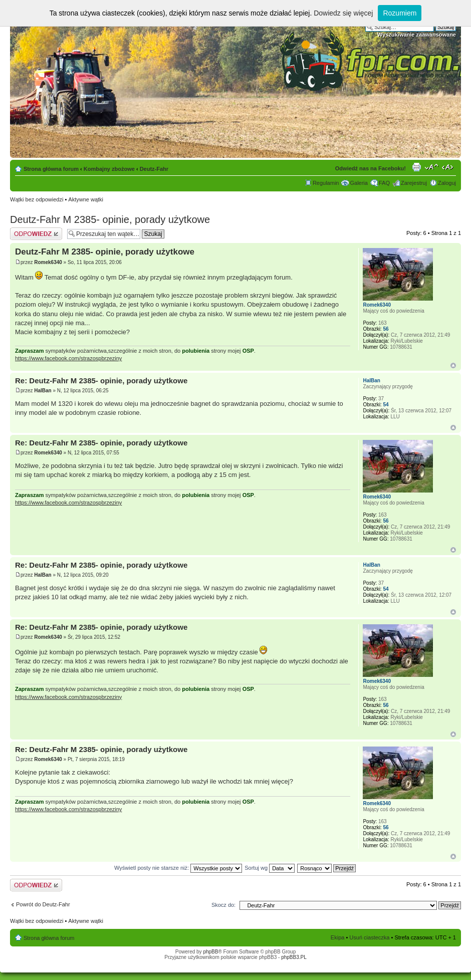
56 (386, 329)
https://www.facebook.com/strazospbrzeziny (68, 358)
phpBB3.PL (294, 957)
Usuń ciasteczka (369, 937)
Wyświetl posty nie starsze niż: (178, 868)
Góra (453, 365)
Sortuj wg (270, 868)
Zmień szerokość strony (449, 167)
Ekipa (338, 937)
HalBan (43, 391)
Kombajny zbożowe (109, 169)
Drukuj (416, 167)
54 (386, 405)
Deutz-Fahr (154, 169)
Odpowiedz (36, 234)
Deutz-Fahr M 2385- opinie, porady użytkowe (110, 219)
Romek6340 (48, 262)
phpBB (210, 952)
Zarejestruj (414, 183)
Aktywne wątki (86, 199)
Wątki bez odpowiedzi (37, 199)
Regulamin (326, 183)
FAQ (384, 183)
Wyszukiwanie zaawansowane (417, 35)
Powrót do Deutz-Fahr (43, 904)
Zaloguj (447, 183)
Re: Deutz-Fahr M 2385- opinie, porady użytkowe (101, 381)
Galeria (359, 183)
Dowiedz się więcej (343, 13)
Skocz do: (223, 905)
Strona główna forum (51, 169)
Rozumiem (400, 13)
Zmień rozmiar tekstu (432, 167)
